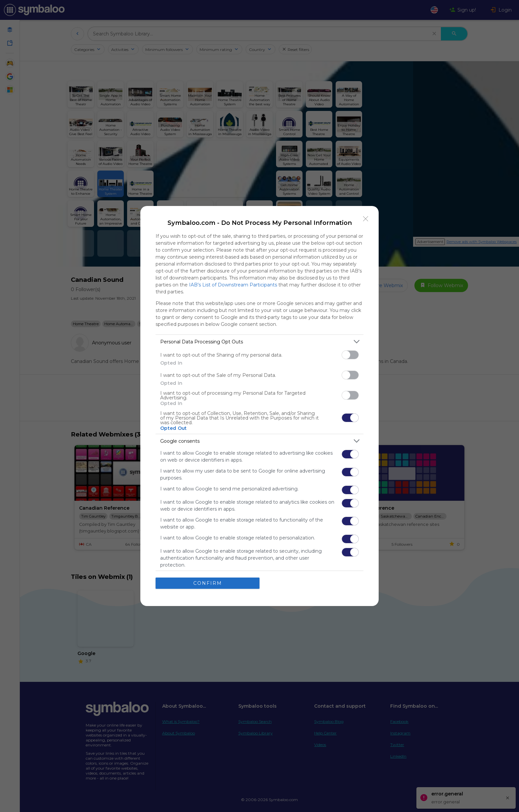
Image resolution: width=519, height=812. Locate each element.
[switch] (350, 355)
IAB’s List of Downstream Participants (233, 285)
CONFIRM (208, 583)
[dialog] (259, 406)
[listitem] (259, 342)
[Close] (366, 219)
